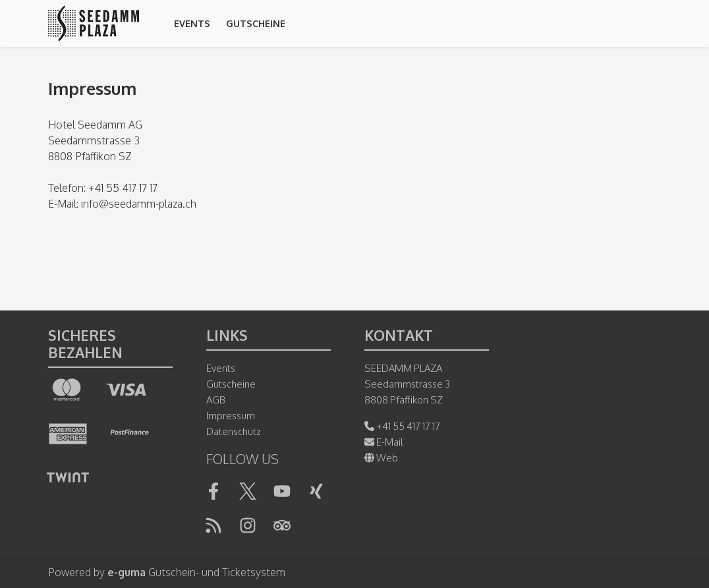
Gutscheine (256, 23)
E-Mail (384, 442)
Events (192, 23)
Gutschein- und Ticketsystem (196, 572)
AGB (216, 400)
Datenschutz (234, 431)
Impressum (231, 416)
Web (381, 458)
